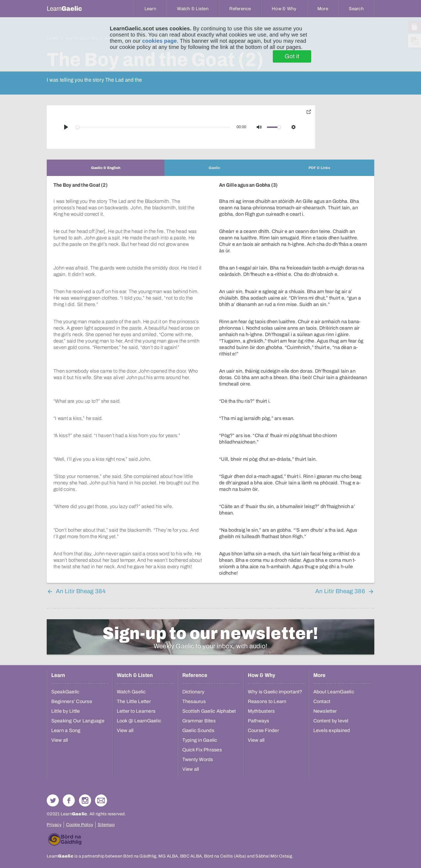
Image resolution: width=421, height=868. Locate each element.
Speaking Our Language (78, 721)
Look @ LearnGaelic (139, 721)
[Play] (66, 127)
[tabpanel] (210, 379)
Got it (292, 56)
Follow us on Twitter (53, 800)
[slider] (153, 127)
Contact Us (101, 800)
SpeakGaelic (65, 692)
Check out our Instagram (85, 800)
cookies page (159, 41)
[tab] (106, 168)
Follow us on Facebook (69, 800)
